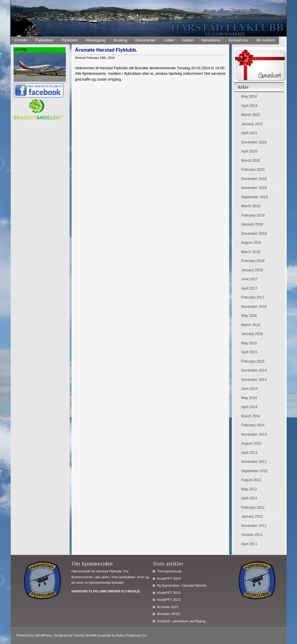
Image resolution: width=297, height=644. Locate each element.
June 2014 (250, 389)
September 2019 (255, 197)
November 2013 (254, 434)
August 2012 (251, 480)
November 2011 (254, 526)
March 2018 (251, 252)
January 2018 (252, 270)
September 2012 (255, 471)
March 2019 (251, 206)
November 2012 (254, 462)
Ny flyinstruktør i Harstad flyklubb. (182, 585)
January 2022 (252, 124)
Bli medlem (266, 40)
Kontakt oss (238, 40)
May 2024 (249, 97)
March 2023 (251, 115)
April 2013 (249, 453)
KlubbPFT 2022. (169, 600)
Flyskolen (70, 40)
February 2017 (253, 297)
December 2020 (254, 142)
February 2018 (253, 261)
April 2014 (249, 407)
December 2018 (254, 234)
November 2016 (254, 307)
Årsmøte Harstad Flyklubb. (106, 50)
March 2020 (251, 161)
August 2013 (251, 443)
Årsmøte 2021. (168, 607)
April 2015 (249, 352)
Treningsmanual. (170, 571)
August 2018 (251, 243)
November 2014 (254, 380)
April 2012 (249, 498)
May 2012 (249, 489)
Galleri (188, 40)
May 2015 (249, 343)
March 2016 (251, 325)
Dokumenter (146, 40)
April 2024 (249, 106)
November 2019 (254, 188)
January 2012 (252, 516)
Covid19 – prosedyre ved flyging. (182, 621)
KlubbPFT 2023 (169, 593)
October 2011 (252, 535)
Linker (169, 40)
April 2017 (249, 288)
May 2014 (249, 398)
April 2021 (249, 133)
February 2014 (253, 425)
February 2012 (253, 507)
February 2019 (253, 215)
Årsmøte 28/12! (169, 614)
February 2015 (253, 361)
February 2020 (253, 170)
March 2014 (251, 416)
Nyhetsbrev (211, 40)
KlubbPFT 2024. (169, 578)
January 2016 (252, 334)
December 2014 (254, 370)
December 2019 (254, 179)
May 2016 (249, 316)
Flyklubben (45, 40)
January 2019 (252, 224)
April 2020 (249, 151)
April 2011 (249, 544)
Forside (21, 40)
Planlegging (96, 40)
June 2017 (250, 279)
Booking (121, 40)
